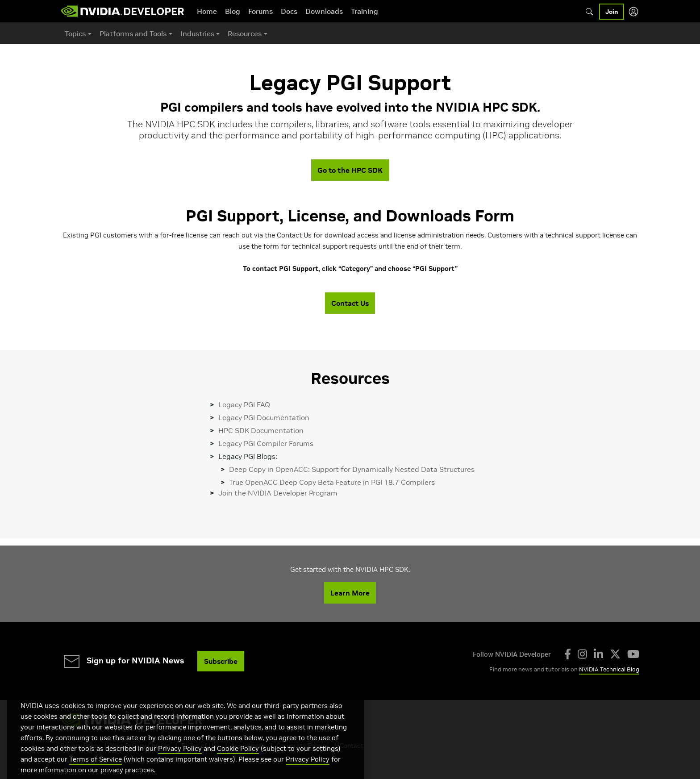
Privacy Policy (180, 759)
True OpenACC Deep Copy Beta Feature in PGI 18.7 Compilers (332, 482)
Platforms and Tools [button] (133, 33)
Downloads (324, 11)
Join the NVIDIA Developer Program (278, 493)
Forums (260, 11)
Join (612, 12)
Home (207, 11)
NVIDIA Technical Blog (609, 669)
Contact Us (350, 303)
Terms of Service (96, 769)
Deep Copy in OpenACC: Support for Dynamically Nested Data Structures (352, 469)
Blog (233, 11)
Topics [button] (75, 33)
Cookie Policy (238, 759)
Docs (289, 11)
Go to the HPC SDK (350, 170)
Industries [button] (197, 33)
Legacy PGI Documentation (264, 417)
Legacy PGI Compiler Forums (266, 443)
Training (365, 11)
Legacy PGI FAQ (244, 404)
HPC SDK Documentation (261, 430)
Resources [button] (245, 33)
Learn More (350, 593)
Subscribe (221, 661)
